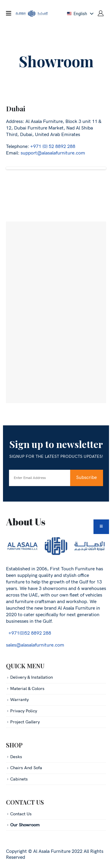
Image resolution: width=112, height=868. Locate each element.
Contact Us (21, 814)
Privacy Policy (24, 711)
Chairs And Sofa (26, 768)
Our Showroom (25, 825)
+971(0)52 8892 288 (29, 633)
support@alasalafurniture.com (53, 153)
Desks (16, 757)
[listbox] (80, 14)
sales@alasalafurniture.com (35, 645)
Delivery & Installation (32, 677)
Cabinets (19, 779)
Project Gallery (25, 722)
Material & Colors (27, 689)
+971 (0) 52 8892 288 (53, 147)
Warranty (19, 700)
